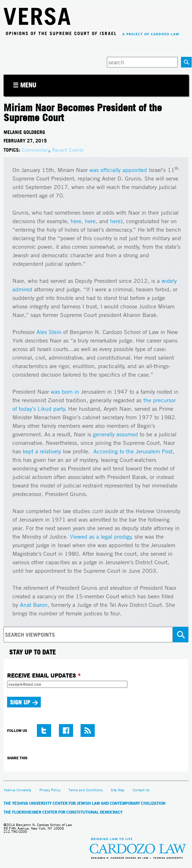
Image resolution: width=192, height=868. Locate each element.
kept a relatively (42, 451)
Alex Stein (49, 332)
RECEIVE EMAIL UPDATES (44, 675)
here (76, 221)
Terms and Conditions (86, 790)
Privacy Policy (50, 790)
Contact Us (141, 790)
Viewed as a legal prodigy (101, 537)
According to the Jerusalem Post (133, 451)
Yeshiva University (17, 790)
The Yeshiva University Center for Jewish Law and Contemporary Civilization (84, 803)
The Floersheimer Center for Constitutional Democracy (63, 812)
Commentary (36, 150)
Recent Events (68, 150)
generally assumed (116, 434)
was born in (65, 392)
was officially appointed (118, 170)
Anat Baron (34, 605)
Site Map (118, 790)
